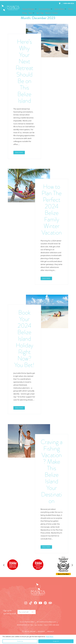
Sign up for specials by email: (10, 612)
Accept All (56, 641)
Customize (20, 641)
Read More (50, 636)
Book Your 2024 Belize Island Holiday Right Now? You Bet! (24, 339)
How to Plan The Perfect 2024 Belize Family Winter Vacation (52, 210)
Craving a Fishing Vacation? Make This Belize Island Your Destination (52, 471)
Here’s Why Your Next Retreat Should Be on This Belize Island (24, 71)
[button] (29, 9)
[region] (38, 639)
